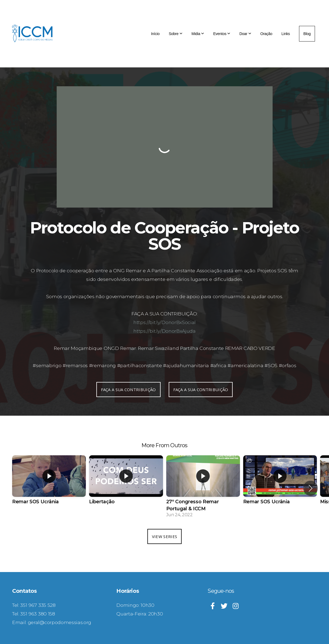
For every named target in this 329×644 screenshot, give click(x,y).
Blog (307, 34)
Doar (245, 34)
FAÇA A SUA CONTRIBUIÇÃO (128, 390)
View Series (164, 536)
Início (155, 34)
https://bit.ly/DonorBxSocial (164, 322)
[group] (49, 485)
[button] (311, 488)
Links (286, 34)
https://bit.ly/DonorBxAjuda (164, 331)
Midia (198, 34)
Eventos (222, 34)
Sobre (175, 34)
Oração (266, 34)
